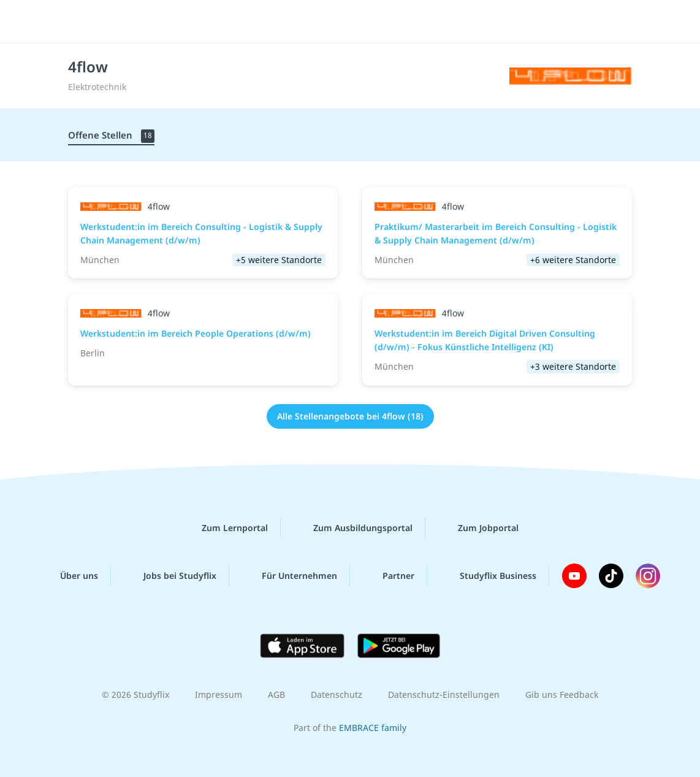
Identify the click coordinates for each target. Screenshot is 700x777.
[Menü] (656, 21)
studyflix (82, 20)
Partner (389, 576)
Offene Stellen (111, 136)
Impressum (219, 695)
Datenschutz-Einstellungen (444, 695)
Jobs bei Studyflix (170, 576)
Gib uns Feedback (562, 695)
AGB (276, 695)
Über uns (69, 576)
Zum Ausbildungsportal (353, 528)
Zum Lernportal (225, 528)
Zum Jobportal (478, 528)
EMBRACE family (373, 728)
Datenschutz (337, 695)
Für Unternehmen (290, 576)
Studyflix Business (488, 576)
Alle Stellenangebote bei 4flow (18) (350, 416)
